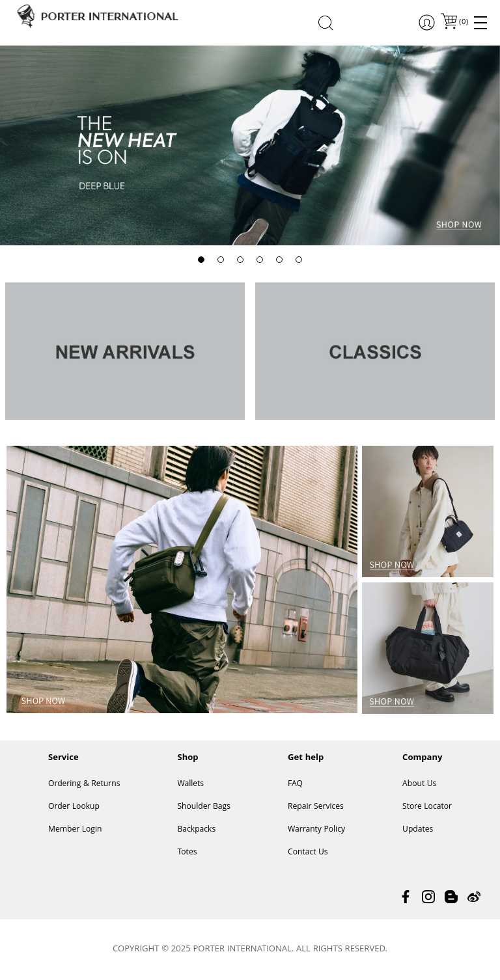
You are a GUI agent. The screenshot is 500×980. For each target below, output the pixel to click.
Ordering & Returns (84, 784)
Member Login (75, 830)
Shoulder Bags (204, 807)
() (463, 22)
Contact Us (308, 853)
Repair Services (316, 807)
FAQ (295, 784)
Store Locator (427, 807)
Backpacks (196, 830)
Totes (187, 853)
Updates (418, 830)
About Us (419, 784)
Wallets (190, 784)
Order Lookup (74, 807)
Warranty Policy (316, 830)
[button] (201, 260)
